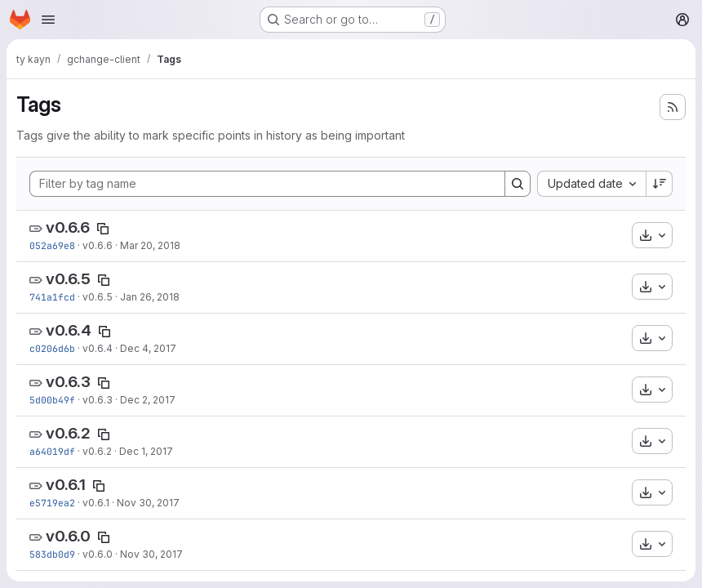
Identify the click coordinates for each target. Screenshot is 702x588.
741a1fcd (52, 297)
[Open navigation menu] (48, 20)
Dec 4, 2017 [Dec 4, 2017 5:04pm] (148, 348)
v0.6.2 (68, 433)
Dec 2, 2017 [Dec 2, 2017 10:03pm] (148, 400)
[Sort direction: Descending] (660, 184)
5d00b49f (52, 400)
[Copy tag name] (103, 229)
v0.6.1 (66, 485)
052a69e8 (52, 245)
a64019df (52, 451)
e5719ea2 (52, 503)
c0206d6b (52, 348)
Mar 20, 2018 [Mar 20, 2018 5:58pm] (150, 245)
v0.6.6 (68, 227)
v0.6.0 (68, 536)
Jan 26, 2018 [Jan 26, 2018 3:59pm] (150, 297)
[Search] (518, 184)
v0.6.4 (69, 330)
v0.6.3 (68, 382)
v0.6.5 (68, 279)
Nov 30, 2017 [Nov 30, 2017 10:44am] (151, 554)
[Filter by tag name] (267, 184)
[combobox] (591, 184)
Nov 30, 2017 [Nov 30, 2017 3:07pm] (148, 503)
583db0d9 (52, 554)
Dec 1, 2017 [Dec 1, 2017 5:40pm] (146, 451)
